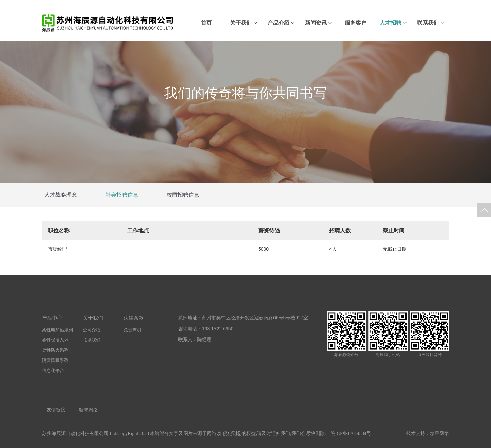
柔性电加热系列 (58, 330)
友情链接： (58, 410)
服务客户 (356, 23)
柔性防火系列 (55, 350)
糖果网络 (89, 410)
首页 (206, 23)
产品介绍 (281, 23)
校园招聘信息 (183, 195)
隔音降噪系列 (55, 360)
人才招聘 (393, 23)
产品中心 (52, 318)
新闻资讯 (318, 23)
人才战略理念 (61, 195)
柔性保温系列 (55, 340)
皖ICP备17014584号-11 (354, 434)
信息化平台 (53, 371)
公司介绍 (92, 330)
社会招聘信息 (122, 195)
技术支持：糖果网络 (427, 434)
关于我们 (243, 23)
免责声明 (132, 330)
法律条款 (134, 318)
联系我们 (430, 23)
